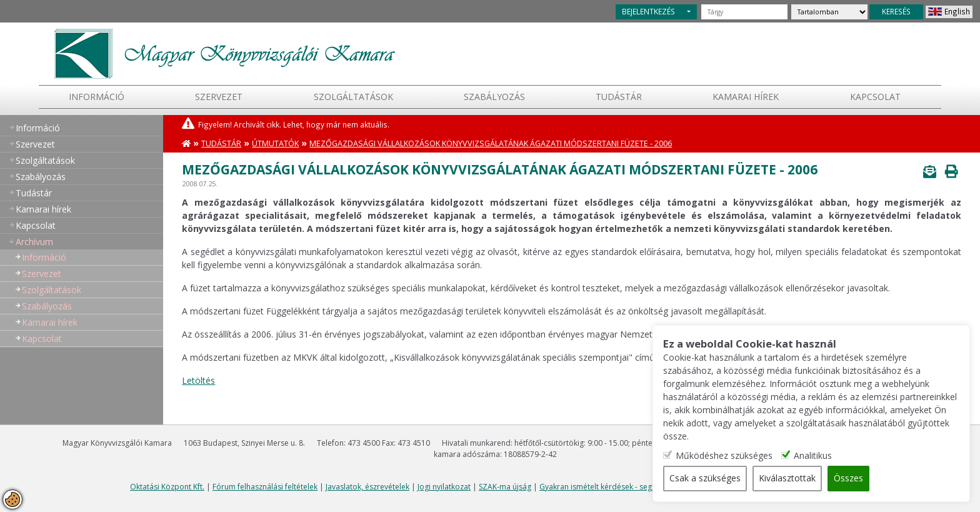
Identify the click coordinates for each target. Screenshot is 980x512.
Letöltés (198, 380)
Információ (97, 97)
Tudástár (221, 143)
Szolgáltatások (353, 97)
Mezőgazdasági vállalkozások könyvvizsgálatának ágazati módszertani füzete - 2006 (491, 143)
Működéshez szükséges (729, 456)
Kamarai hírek (746, 97)
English (957, 11)
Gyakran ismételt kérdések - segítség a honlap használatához (647, 487)
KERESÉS (896, 11)
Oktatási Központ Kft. (167, 487)
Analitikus (818, 456)
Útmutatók (275, 143)
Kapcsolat (875, 97)
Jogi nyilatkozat (444, 487)
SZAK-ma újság (505, 487)
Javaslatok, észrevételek (367, 487)
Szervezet (219, 97)
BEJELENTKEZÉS (648, 11)
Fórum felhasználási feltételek (265, 487)
